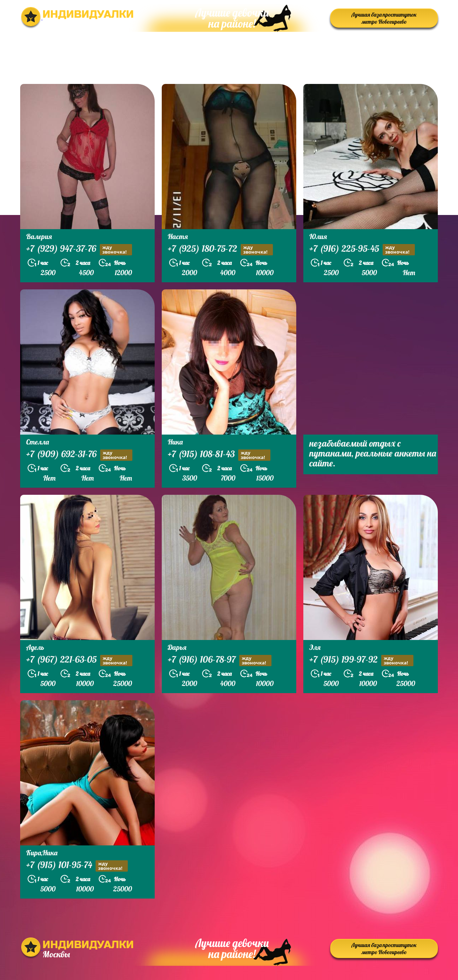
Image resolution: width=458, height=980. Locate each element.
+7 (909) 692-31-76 (79, 455)
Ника (175, 442)
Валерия (39, 236)
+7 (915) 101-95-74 (77, 866)
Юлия (318, 236)
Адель (35, 647)
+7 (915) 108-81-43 (219, 455)
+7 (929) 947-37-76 (79, 250)
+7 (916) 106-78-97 (220, 660)
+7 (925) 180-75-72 (220, 250)
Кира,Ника (42, 853)
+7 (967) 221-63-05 (79, 660)
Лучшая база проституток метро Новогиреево (384, 18)
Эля (315, 647)
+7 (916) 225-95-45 (362, 250)
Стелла (38, 442)
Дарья (177, 647)
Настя (178, 236)
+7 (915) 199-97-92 (361, 660)
